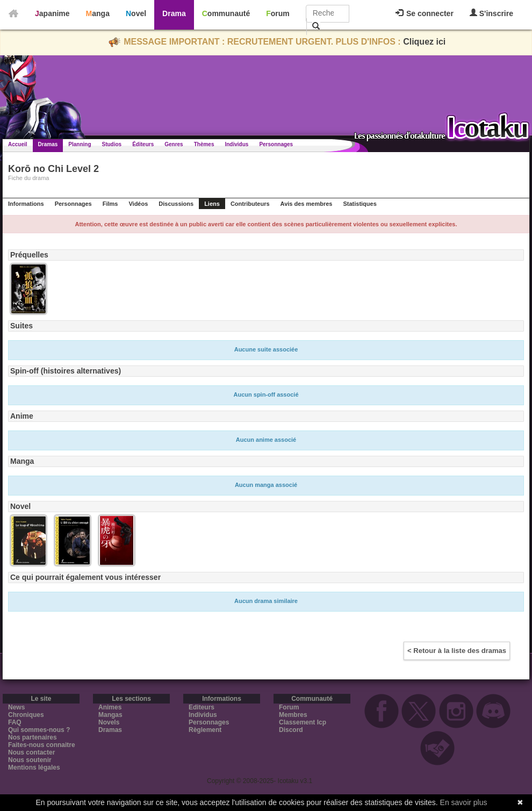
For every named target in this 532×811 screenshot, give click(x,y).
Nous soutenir (30, 760)
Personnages (276, 144)
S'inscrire (491, 13)
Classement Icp (303, 722)
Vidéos (138, 204)
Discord (291, 730)
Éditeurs (143, 144)
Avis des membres (307, 204)
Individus (236, 144)
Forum (278, 13)
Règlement (205, 730)
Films (110, 204)
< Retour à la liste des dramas (457, 651)
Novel (136, 13)
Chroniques (26, 715)
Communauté (226, 13)
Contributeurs (250, 204)
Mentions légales (34, 767)
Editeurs (202, 707)
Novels (109, 722)
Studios (112, 144)
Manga (98, 13)
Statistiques (360, 204)
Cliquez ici (424, 42)
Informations (26, 204)
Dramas (48, 144)
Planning (80, 144)
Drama (174, 13)
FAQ (15, 722)
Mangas (110, 715)
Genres (174, 144)
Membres (293, 715)
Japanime (52, 13)
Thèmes (204, 144)
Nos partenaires (33, 737)
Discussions (176, 204)
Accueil (18, 144)
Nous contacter (31, 752)
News (16, 707)
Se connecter (425, 13)
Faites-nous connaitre (42, 745)
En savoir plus (464, 802)
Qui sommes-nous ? (39, 730)
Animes (110, 707)
